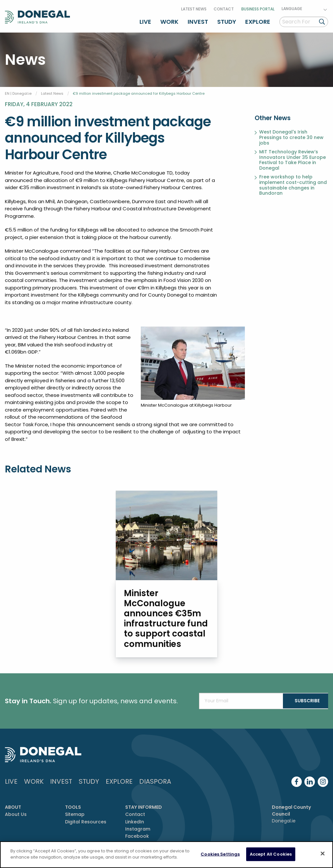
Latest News (194, 8)
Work (169, 21)
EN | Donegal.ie (18, 92)
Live (145, 21)
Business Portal (258, 8)
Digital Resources (86, 821)
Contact (224, 8)
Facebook (137, 836)
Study (227, 21)
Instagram (138, 828)
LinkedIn (135, 821)
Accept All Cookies (271, 854)
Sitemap (75, 814)
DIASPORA (155, 781)
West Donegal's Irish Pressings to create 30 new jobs (291, 136)
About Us (16, 814)
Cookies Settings (220, 854)
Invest (198, 21)
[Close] (323, 853)
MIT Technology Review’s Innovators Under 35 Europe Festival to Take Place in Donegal (293, 158)
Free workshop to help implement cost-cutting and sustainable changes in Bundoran (293, 183)
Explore (258, 21)
